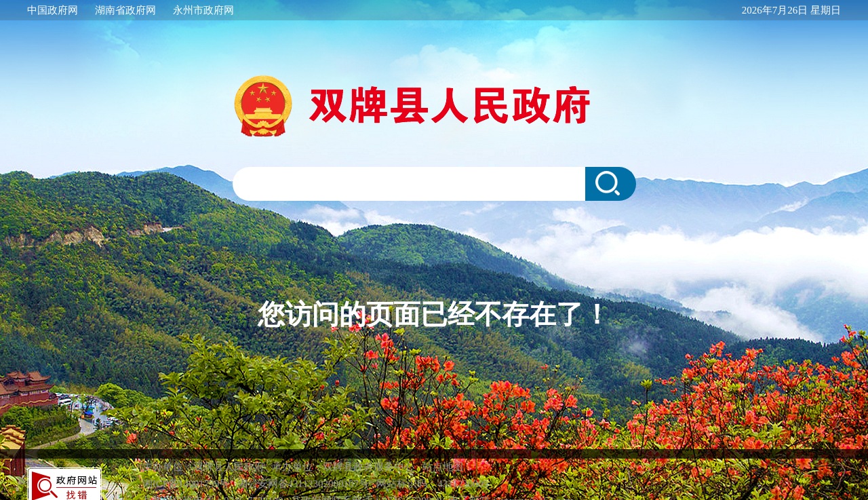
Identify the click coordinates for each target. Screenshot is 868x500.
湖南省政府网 (125, 10)
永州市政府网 (203, 10)
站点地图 (443, 467)
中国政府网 (53, 10)
